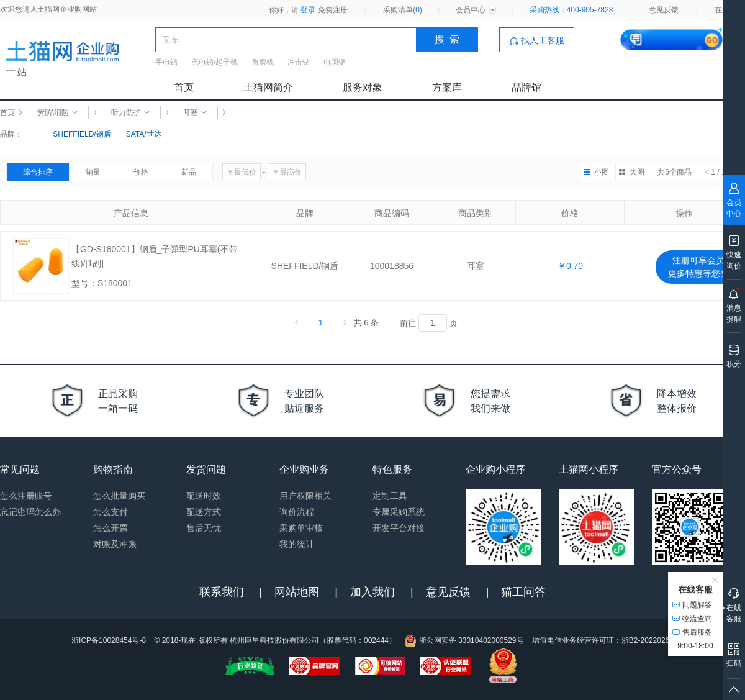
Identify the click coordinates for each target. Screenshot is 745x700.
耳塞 (195, 112)
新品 (189, 172)
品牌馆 (526, 87)
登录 (308, 10)
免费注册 (333, 10)
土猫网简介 (268, 87)
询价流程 (297, 512)
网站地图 (297, 592)
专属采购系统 (399, 512)
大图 (637, 172)
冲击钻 (299, 62)
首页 (184, 87)
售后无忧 (204, 528)
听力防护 (130, 112)
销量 (93, 172)
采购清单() (403, 10)
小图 (602, 172)
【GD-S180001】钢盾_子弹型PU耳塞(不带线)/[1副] (155, 256)
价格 (141, 172)
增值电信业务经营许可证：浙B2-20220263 (603, 640)
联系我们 (222, 592)
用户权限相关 (305, 496)
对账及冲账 (115, 544)
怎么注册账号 (26, 496)
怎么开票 (111, 528)
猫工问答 (523, 592)
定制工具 (390, 496)
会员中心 (471, 10)
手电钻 (166, 62)
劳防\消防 (58, 112)
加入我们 (372, 592)
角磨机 (263, 62)
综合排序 (38, 172)
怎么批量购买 (119, 496)
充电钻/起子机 (214, 62)
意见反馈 (664, 10)
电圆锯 (335, 62)
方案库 (447, 87)
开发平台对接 (399, 528)
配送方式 (204, 512)
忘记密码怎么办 (30, 512)
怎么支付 (111, 512)
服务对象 (363, 87)
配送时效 (204, 496)
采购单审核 (301, 528)
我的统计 (297, 544)
